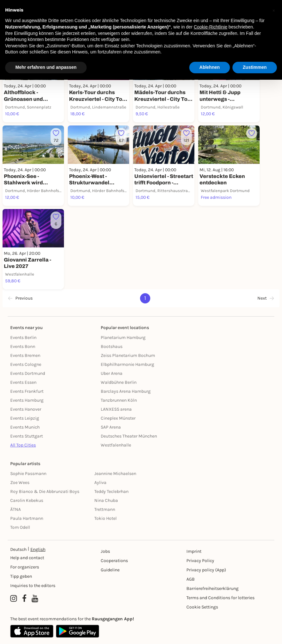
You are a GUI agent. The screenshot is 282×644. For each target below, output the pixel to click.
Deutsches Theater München (129, 436)
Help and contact (27, 558)
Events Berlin (23, 338)
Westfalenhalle (116, 445)
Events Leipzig (25, 418)
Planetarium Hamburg (123, 338)
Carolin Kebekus (27, 500)
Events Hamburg (27, 400)
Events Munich (25, 427)
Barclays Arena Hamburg (126, 391)
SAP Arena (111, 427)
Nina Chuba (106, 500)
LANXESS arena (116, 409)
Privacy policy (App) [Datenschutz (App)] (206, 570)
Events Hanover (26, 409)
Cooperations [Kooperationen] (114, 561)
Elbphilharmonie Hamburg (127, 364)
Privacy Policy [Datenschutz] (200, 561)
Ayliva (100, 483)
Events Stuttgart (27, 436)
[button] (274, 10)
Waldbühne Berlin (119, 382)
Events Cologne (26, 364)
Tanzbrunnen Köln (119, 400)
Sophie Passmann (28, 474)
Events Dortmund (28, 373)
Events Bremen (25, 355)
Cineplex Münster (118, 418)
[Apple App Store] (32, 631)
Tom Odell (20, 527)
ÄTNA (16, 509)
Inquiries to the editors (33, 586)
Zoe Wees (20, 483)
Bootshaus (112, 346)
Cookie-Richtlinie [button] (211, 27)
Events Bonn (23, 346)
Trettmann (105, 509)
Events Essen (23, 382)
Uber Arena (112, 373)
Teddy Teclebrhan (111, 491)
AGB (191, 579)
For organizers (25, 567)
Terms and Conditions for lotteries (220, 598)
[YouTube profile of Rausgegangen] (35, 599)
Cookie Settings (202, 607)
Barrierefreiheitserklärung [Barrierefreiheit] (212, 588)
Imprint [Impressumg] (194, 551)
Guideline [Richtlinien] (110, 570)
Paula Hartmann (27, 518)
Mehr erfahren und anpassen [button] (46, 67)
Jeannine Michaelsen (115, 474)
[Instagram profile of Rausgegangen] (14, 599)
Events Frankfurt (27, 391)
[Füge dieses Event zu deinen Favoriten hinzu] (56, 137)
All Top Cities (23, 445)
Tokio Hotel (106, 518)
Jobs (105, 551)
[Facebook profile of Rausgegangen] (24, 599)
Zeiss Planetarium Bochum (128, 355)
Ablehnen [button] (210, 67)
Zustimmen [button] (255, 67)
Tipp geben (21, 576)
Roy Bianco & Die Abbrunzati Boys (45, 491)
